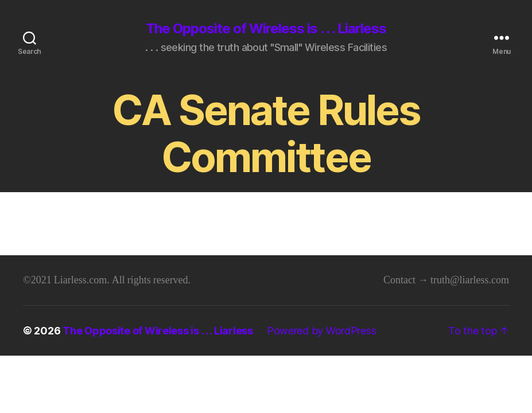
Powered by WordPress (322, 331)
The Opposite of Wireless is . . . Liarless (266, 29)
